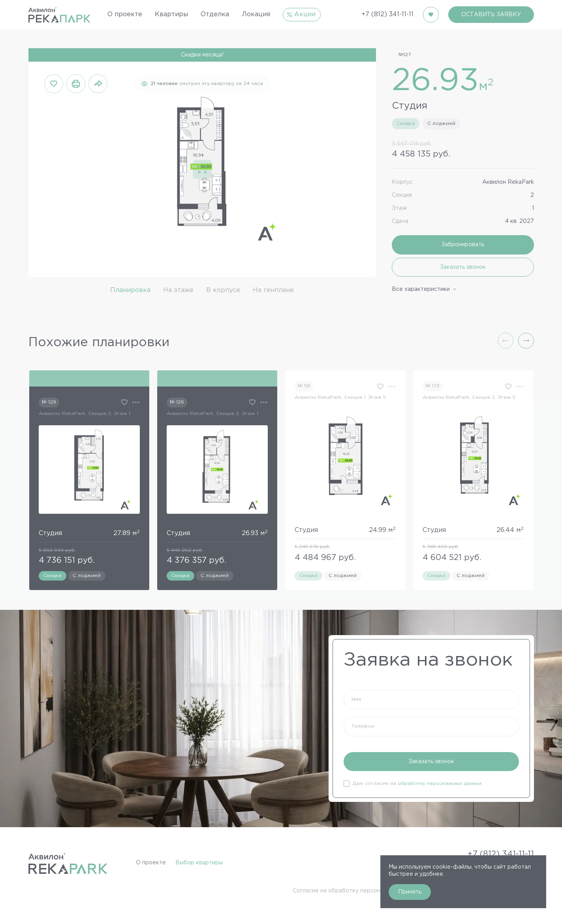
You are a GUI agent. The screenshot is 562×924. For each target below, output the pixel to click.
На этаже (178, 290)
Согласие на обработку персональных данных (357, 891)
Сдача (400, 221)
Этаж (399, 208)
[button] (526, 341)
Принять (410, 892)
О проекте (151, 863)
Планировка (130, 290)
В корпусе (223, 290)
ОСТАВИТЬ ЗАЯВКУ (491, 15)
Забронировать (463, 245)
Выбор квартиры (199, 863)
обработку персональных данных (440, 784)
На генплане (273, 290)
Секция (402, 195)
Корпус (402, 182)
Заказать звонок (463, 267)
